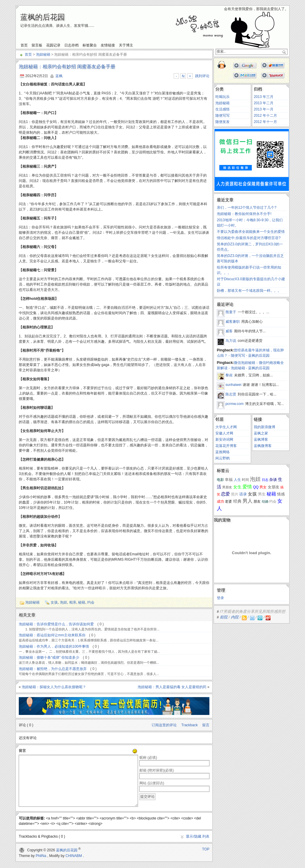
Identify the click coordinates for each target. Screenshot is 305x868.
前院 (224, 617)
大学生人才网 (226, 427)
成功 (220, 501)
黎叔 (229, 375)
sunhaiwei (233, 385)
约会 (91, 602)
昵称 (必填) (148, 758)
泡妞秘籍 (43, 54)
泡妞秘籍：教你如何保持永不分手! (244, 214)
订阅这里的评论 (164, 725)
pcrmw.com (235, 404)
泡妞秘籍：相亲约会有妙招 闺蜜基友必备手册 (67, 67)
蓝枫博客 (261, 440)
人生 (237, 480)
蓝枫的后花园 (43, 17)
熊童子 (231, 312)
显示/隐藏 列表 (198, 836)
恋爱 (225, 494)
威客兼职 (233, 322)
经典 (237, 501)
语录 (243, 494)
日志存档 (71, 45)
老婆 (228, 501)
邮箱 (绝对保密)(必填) (157, 770)
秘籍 (82, 602)
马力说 (231, 341)
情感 (281, 494)
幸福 (229, 480)
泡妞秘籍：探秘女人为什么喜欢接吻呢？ (54, 687)
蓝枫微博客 (263, 446)
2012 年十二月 (265, 116)
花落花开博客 (226, 446)
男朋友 (227, 487)
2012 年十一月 (265, 122)
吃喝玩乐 (222, 97)
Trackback (190, 725)
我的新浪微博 (264, 427)
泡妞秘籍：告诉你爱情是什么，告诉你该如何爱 (56, 624)
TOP (206, 849)
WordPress (22, 850)
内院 (235, 617)
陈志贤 (231, 394)
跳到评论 (202, 76)
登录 (220, 598)
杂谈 (273, 480)
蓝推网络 (222, 452)
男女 (263, 487)
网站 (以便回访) (152, 783)
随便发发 (222, 122)
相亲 (73, 602)
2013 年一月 (264, 109)
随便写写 (222, 116)
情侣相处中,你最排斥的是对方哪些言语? (249, 238)
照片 (235, 494)
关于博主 (126, 45)
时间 (245, 480)
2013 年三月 (264, 97)
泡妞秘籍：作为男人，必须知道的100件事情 (54, 646)
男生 (262, 494)
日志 (265, 480)
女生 (237, 487)
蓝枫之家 (261, 433)
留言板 (37, 45)
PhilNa (41, 856)
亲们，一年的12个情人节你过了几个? (247, 208)
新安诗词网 (224, 440)
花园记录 (53, 45)
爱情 (247, 487)
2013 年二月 (264, 103)
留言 (206, 725)
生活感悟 (222, 109)
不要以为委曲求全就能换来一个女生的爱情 (251, 232)
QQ (256, 487)
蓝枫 (59, 76)
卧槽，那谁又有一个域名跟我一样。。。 (249, 291)
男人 (248, 501)
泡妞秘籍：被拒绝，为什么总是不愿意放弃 (53, 669)
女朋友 (274, 487)
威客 (229, 331)
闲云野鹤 (222, 458)
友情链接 (108, 45)
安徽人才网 (224, 433)
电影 (220, 480)
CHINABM (74, 856)
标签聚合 (90, 45)
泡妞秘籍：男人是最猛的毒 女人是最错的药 (172, 687)
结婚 (265, 501)
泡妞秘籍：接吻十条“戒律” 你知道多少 (49, 657)
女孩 (54, 602)
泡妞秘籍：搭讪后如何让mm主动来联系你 (52, 635)
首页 (24, 45)
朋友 (257, 501)
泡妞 (63, 602)
